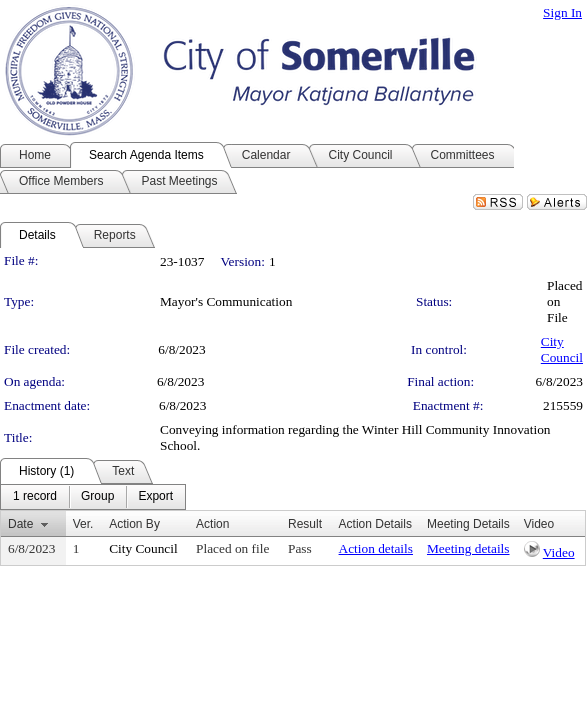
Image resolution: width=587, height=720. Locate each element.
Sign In (562, 12)
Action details (376, 548)
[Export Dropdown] (155, 497)
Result (305, 524)
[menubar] (93, 497)
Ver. (83, 524)
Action (212, 524)
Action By (134, 524)
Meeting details (468, 548)
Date (20, 524)
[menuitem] (35, 497)
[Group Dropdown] (97, 497)
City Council (562, 349)
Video (559, 552)
